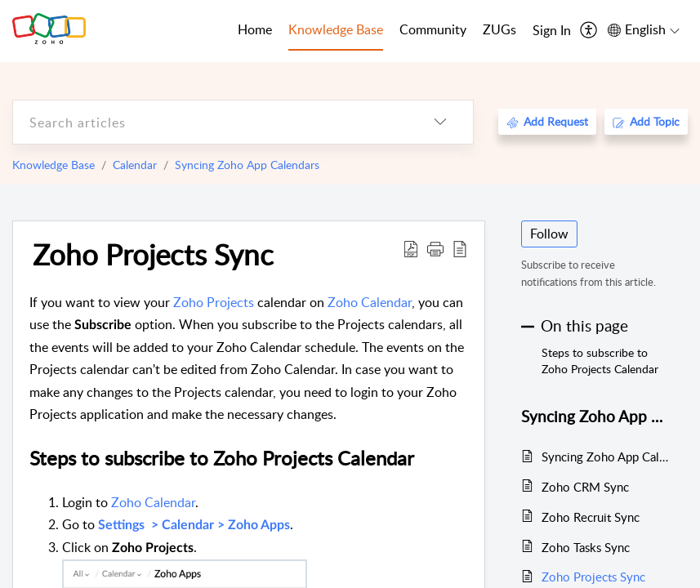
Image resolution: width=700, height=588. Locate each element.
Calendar (135, 165)
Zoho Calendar (370, 302)
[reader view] (460, 248)
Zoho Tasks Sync (586, 547)
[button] (435, 248)
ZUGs (499, 29)
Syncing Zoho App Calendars (247, 165)
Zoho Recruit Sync (591, 517)
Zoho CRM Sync (585, 487)
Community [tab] (433, 29)
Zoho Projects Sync (153, 254)
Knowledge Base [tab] (336, 29)
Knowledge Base (54, 165)
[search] (210, 122)
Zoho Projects (214, 302)
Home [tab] (255, 29)
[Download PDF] (411, 248)
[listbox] (440, 122)
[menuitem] (552, 31)
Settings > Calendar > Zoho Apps (194, 525)
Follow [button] (549, 234)
